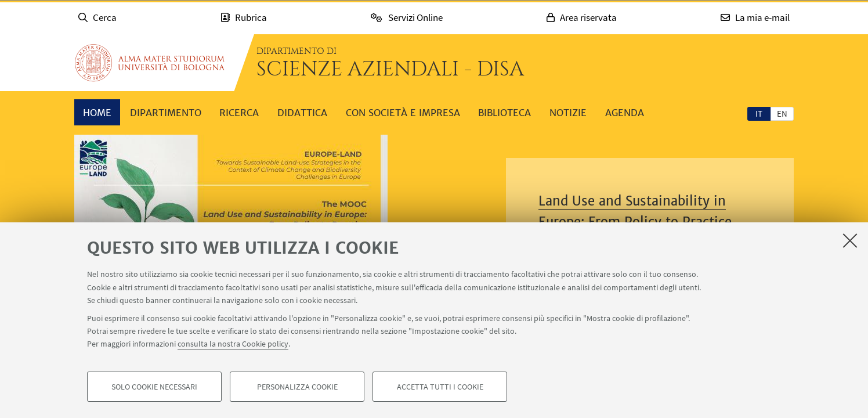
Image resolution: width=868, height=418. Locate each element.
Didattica (302, 113)
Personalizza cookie (297, 387)
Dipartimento (166, 113)
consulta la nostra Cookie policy (233, 344)
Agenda (625, 113)
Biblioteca (504, 113)
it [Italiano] (759, 113)
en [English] (782, 113)
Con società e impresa (403, 113)
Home (97, 113)
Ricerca (239, 113)
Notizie (568, 113)
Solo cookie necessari (154, 387)
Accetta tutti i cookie (440, 387)
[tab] (759, 113)
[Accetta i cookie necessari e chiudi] (850, 240)
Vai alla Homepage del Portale (150, 63)
